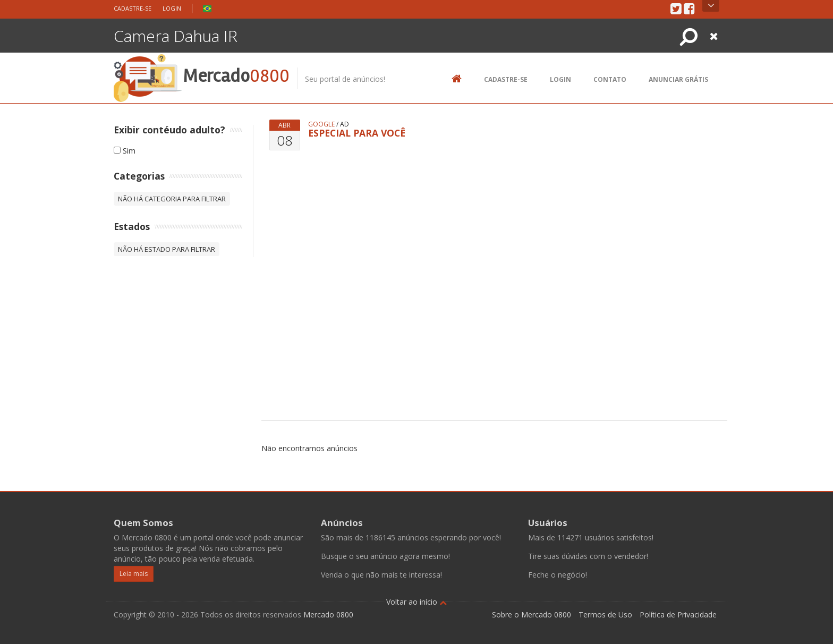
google (321, 124)
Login (172, 8)
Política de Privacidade (678, 615)
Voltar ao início (416, 602)
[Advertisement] (514, 267)
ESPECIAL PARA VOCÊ (357, 133)
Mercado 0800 (328, 615)
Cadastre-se (133, 8)
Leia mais (134, 574)
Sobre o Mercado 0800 (532, 615)
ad (345, 124)
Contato (610, 79)
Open (711, 6)
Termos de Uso (605, 615)
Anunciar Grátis (678, 79)
